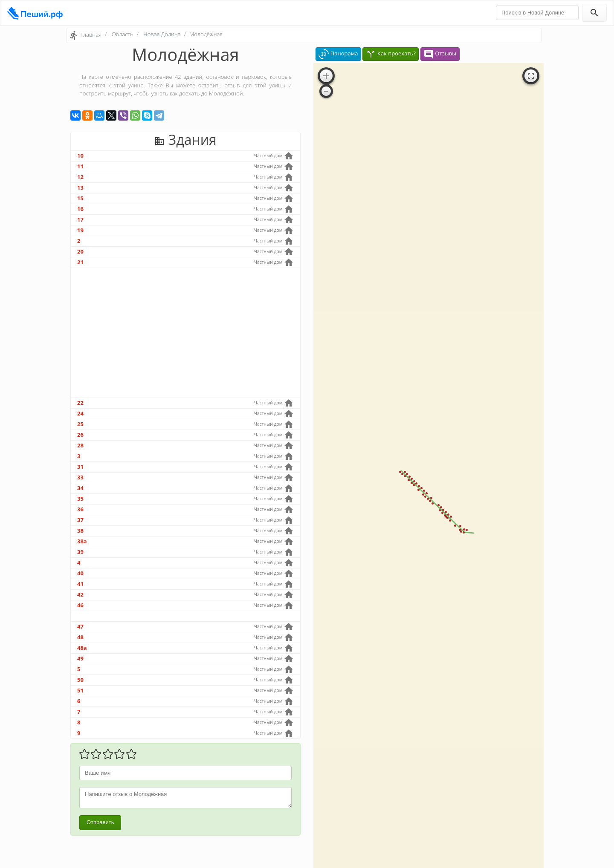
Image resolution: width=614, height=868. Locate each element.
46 (80, 605)
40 (80, 573)
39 (80, 552)
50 (80, 680)
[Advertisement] (185, 333)
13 (80, 187)
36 (80, 509)
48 (80, 637)
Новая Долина (162, 34)
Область (123, 34)
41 (80, 584)
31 (80, 467)
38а (82, 541)
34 (80, 488)
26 (80, 435)
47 (80, 626)
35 (80, 499)
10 (80, 156)
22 (80, 403)
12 (80, 177)
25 (80, 424)
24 (80, 413)
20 (80, 251)
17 (80, 219)
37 (80, 520)
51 (80, 690)
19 (80, 230)
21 (80, 262)
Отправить (100, 822)
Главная (91, 35)
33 (80, 477)
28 (80, 445)
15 (80, 198)
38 (80, 531)
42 (80, 594)
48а (82, 648)
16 (80, 209)
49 (80, 658)
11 (80, 166)
